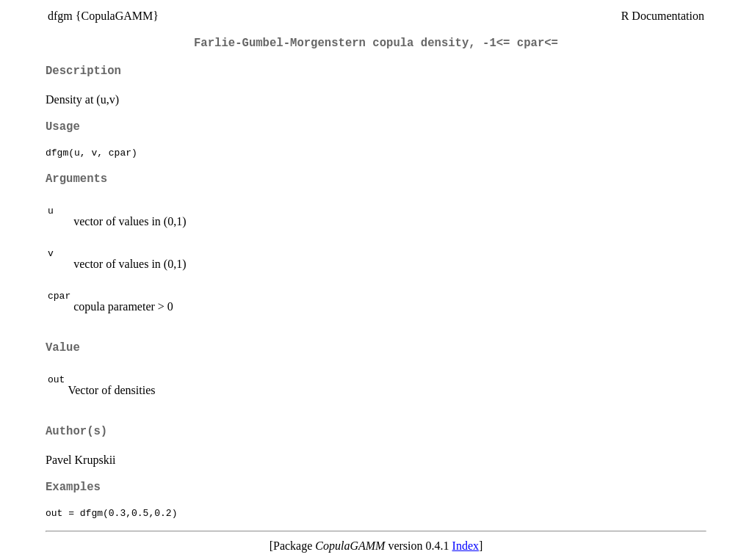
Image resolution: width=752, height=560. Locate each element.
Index (466, 546)
